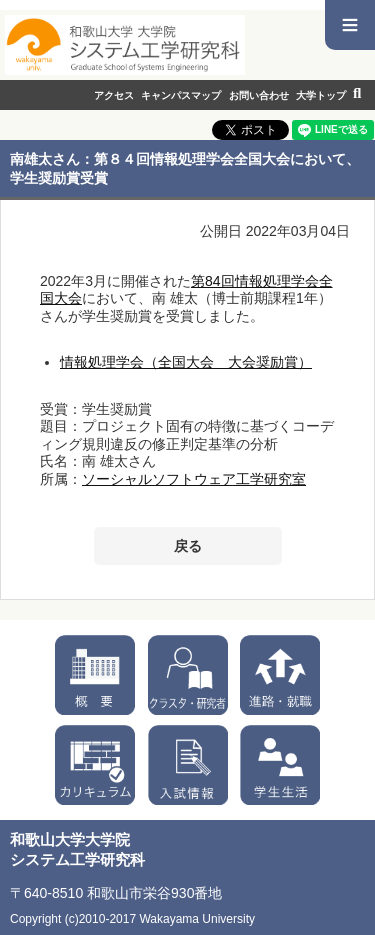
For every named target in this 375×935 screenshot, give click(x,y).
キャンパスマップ (181, 95)
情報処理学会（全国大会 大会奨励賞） (186, 362)
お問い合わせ (259, 95)
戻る (188, 546)
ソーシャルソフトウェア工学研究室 (194, 479)
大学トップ (321, 95)
